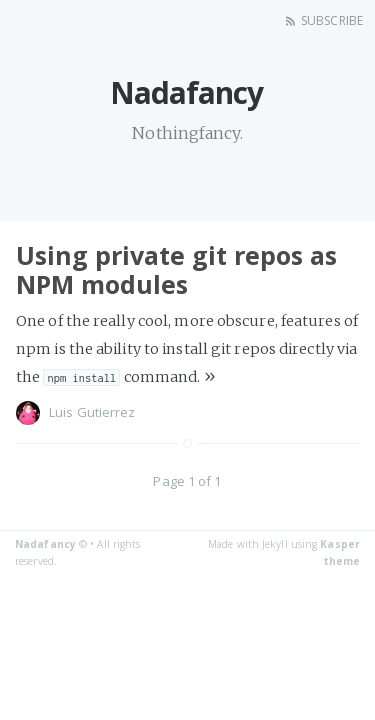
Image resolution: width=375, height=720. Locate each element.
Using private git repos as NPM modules (176, 269)
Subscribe (332, 20)
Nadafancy (45, 544)
